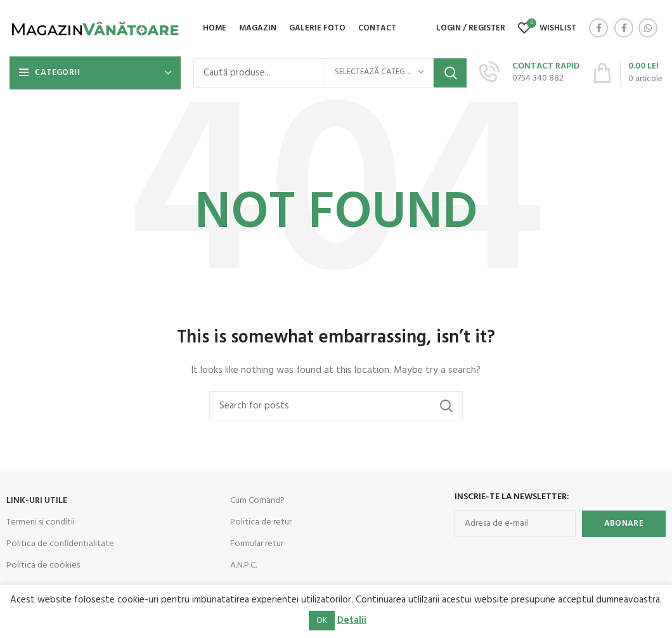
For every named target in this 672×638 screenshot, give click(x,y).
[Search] (336, 407)
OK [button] (322, 621)
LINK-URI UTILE (37, 501)
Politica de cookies (43, 566)
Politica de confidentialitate (60, 544)
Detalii (352, 620)
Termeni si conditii (41, 523)
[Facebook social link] (598, 29)
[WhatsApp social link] (648, 29)
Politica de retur (261, 523)
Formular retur (257, 544)
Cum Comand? (257, 501)
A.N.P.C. (243, 566)
